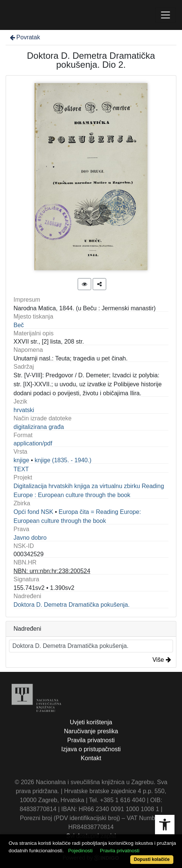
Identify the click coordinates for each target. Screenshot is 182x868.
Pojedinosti (80, 851)
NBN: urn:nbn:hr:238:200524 (52, 571)
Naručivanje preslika (91, 731)
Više (162, 660)
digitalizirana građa (39, 427)
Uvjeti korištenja (91, 722)
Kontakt (91, 758)
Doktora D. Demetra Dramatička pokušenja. (71, 605)
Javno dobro (30, 538)
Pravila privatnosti (91, 740)
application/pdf (33, 443)
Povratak (24, 37)
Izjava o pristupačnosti (91, 749)
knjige (21, 460)
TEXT (21, 469)
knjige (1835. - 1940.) (63, 460)
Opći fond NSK (33, 512)
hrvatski (24, 410)
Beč (19, 325)
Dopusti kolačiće (152, 859)
